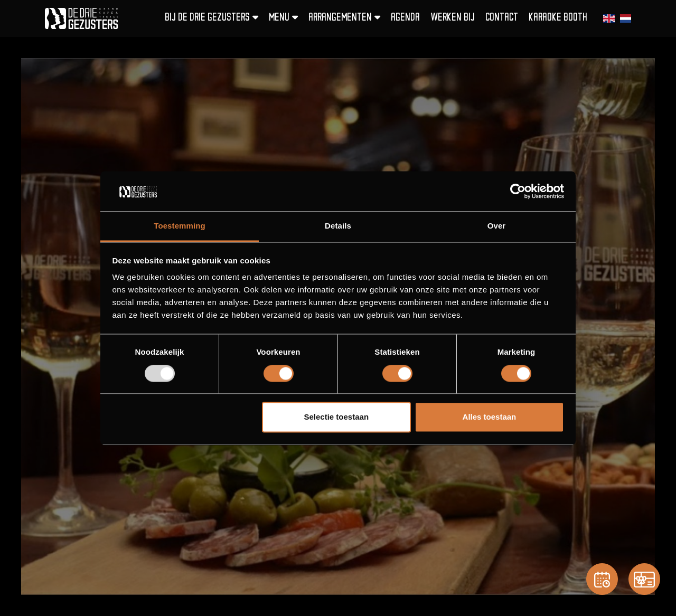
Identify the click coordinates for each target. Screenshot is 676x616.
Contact (502, 18)
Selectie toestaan (337, 417)
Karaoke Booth (558, 18)
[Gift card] (644, 579)
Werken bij (453, 18)
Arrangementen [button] (344, 18)
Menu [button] (283, 18)
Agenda (405, 18)
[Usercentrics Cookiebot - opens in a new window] (518, 191)
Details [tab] (338, 226)
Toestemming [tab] (180, 226)
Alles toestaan (490, 417)
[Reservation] (602, 579)
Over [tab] (497, 226)
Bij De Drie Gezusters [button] (212, 18)
